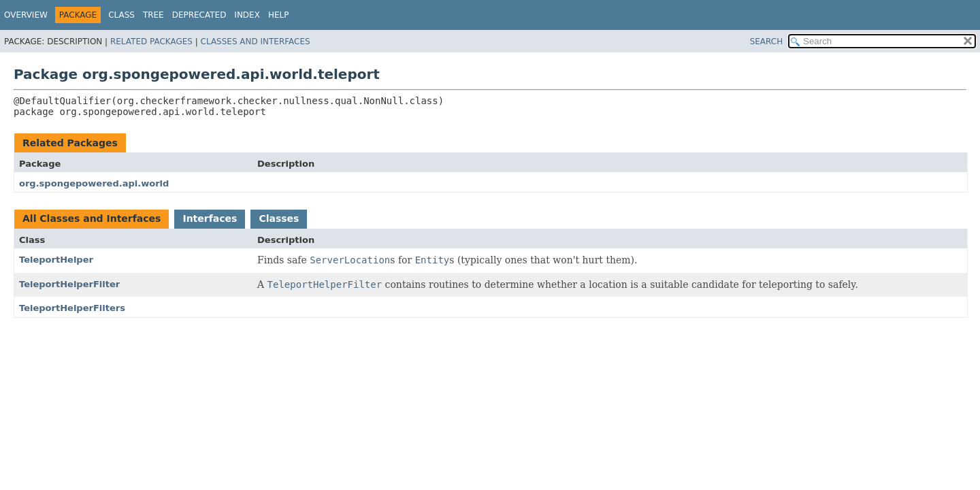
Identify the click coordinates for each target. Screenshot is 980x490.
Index (247, 15)
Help (279, 15)
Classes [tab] (279, 218)
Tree (153, 15)
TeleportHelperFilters (72, 308)
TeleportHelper (56, 260)
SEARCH (767, 42)
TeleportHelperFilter (69, 284)
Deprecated (199, 15)
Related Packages (151, 42)
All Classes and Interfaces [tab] (92, 218)
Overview (26, 15)
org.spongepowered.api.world (94, 183)
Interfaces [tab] (210, 218)
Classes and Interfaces (256, 42)
